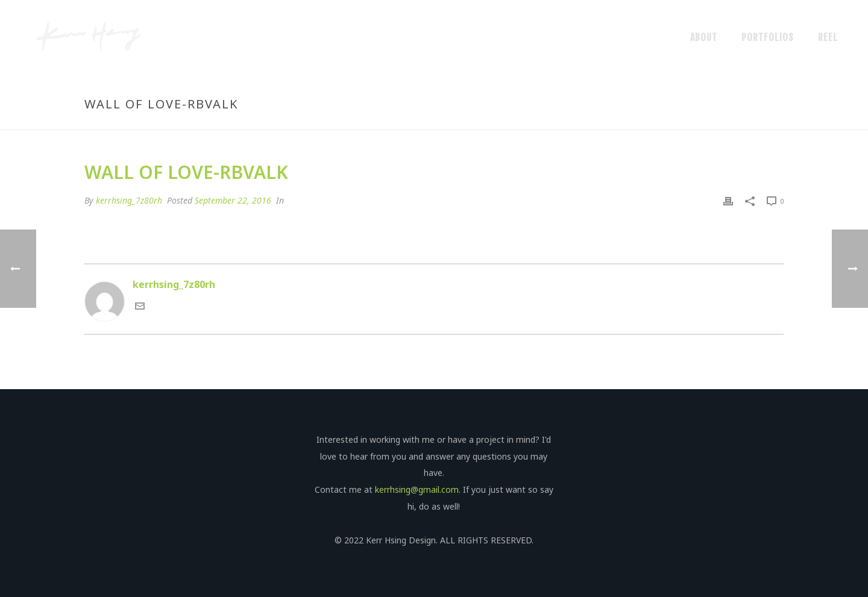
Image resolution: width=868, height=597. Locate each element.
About (704, 37)
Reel (828, 37)
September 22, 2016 (233, 200)
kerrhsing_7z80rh (129, 200)
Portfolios (768, 37)
